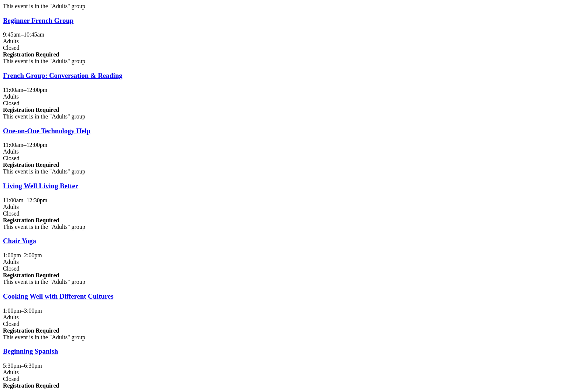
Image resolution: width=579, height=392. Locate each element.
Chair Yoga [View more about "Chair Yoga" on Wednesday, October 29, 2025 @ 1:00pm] (20, 241)
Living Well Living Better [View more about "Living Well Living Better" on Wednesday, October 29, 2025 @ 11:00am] (41, 186)
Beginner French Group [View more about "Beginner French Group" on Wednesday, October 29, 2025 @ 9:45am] (38, 20)
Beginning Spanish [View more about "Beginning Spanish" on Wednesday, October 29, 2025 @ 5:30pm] (30, 351)
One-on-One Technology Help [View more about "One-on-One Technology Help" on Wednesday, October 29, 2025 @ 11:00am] (47, 131)
